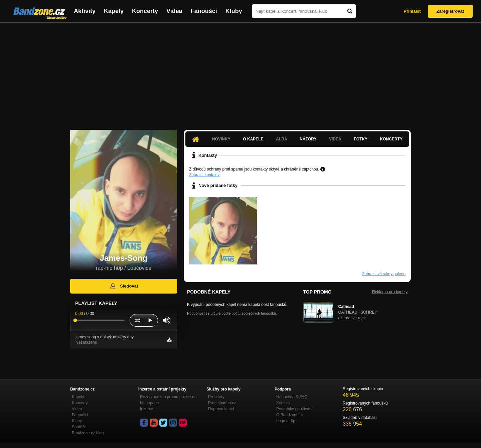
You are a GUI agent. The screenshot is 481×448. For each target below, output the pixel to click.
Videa (174, 11)
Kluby (234, 11)
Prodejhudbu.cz (222, 403)
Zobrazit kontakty (204, 175)
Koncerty (145, 11)
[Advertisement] (240, 73)
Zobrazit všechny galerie (384, 274)
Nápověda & (292, 397)
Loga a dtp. (286, 421)
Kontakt (283, 403)
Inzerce (146, 409)
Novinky (221, 139)
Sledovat (124, 286)
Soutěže (79, 427)
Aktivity (85, 11)
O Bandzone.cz (290, 415)
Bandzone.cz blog (88, 433)
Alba (281, 139)
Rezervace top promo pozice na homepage (168, 400)
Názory (308, 139)
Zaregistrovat (450, 11)
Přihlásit (412, 11)
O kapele (253, 139)
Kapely (114, 11)
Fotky (361, 139)
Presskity (216, 397)
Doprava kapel (221, 409)
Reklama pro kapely (390, 292)
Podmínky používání (294, 409)
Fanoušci (204, 11)
